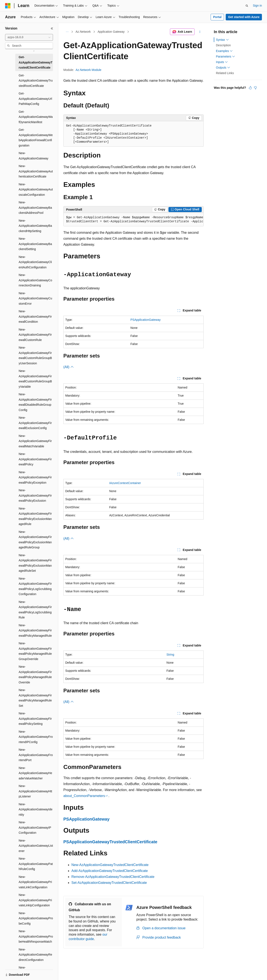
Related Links (225, 73)
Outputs (223, 68)
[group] (133, 220)
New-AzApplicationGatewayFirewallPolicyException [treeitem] (35, 477)
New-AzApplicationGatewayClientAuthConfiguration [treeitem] (35, 262)
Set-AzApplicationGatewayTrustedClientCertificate (109, 883)
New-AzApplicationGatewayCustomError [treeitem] (35, 298)
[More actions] (200, 32)
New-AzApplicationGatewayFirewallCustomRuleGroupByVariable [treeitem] (35, 379)
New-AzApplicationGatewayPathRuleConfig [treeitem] (36, 864)
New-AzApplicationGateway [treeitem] (33, 156)
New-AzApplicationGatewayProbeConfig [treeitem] (36, 918)
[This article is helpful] (250, 88)
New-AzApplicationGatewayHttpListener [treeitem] (35, 791)
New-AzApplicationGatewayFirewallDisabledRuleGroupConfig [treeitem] (35, 402)
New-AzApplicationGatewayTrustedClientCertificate (110, 865)
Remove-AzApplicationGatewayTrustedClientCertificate (113, 877)
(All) (69, 367)
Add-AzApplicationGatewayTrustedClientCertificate (110, 871)
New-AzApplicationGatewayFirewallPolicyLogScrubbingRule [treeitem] (35, 610)
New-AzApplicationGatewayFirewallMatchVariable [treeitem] (35, 441)
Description (223, 45)
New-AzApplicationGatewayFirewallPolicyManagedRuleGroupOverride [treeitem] (35, 651)
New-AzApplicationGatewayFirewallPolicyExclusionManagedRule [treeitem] (35, 516)
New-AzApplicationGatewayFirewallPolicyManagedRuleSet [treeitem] (35, 698)
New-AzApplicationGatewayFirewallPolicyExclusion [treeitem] (35, 495)
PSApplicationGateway (146, 320)
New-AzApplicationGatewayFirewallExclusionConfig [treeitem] (35, 423)
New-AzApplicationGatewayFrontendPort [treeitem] (36, 755)
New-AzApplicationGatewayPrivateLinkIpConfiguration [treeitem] (35, 900)
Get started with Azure (244, 17)
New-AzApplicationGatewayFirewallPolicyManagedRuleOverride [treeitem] (35, 674)
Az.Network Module (88, 70)
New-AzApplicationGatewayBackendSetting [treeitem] (35, 244)
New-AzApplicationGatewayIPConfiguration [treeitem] (35, 827)
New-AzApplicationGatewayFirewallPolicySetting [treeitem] (35, 719)
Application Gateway (111, 32)
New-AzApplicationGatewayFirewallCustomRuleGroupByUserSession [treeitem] (35, 355)
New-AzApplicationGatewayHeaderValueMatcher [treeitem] (35, 773)
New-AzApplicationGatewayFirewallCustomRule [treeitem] (35, 335)
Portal (217, 17)
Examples (224, 51)
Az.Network (83, 32)
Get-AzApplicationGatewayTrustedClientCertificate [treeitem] (35, 62)
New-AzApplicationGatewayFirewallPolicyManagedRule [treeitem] (35, 630)
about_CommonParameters (84, 796)
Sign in (257, 6)
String (170, 655)
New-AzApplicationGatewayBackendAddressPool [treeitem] (35, 208)
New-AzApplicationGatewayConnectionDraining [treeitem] (35, 280)
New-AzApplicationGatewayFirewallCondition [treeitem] (35, 316)
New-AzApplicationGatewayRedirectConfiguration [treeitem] (35, 955)
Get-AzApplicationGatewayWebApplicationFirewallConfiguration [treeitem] (36, 138)
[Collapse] (52, 28)
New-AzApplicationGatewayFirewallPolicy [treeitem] (35, 459)
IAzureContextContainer (125, 483)
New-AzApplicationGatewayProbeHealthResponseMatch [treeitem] (36, 936)
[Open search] (247, 6)
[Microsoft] (8, 6)
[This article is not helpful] (255, 88)
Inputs (222, 62)
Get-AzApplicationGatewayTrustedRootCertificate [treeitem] (36, 81)
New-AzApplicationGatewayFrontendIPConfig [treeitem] (36, 737)
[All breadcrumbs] (67, 32)
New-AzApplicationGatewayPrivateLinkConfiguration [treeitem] (35, 882)
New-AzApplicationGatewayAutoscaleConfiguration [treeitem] (36, 189)
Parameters (225, 56)
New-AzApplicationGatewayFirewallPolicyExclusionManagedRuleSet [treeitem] (35, 563)
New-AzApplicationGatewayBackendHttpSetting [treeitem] (35, 226)
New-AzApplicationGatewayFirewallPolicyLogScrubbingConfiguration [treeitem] (35, 586)
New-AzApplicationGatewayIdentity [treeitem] (36, 809)
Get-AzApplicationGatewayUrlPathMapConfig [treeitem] (35, 99)
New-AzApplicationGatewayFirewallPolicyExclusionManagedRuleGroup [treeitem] (35, 540)
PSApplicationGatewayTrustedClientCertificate (110, 842)
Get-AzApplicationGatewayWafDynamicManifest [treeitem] (36, 117)
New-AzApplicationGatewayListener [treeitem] (36, 846)
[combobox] (29, 37)
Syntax (222, 40)
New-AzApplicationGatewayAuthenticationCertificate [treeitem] (36, 171)
